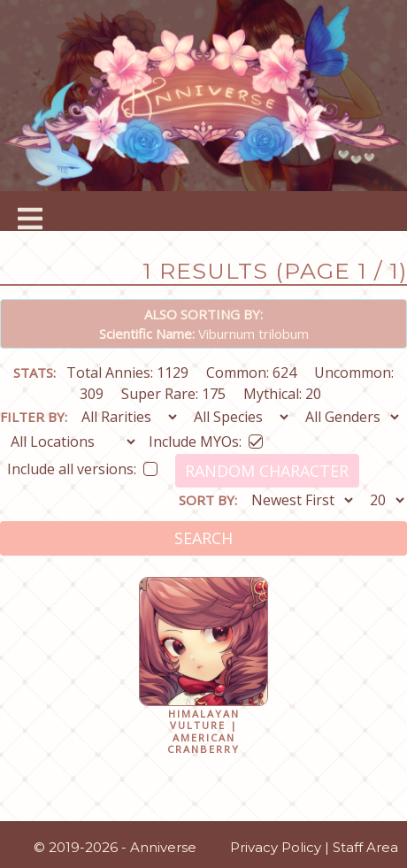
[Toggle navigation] (31, 211)
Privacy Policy (276, 847)
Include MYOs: (206, 438)
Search (203, 538)
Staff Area (365, 847)
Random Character (267, 471)
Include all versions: (82, 466)
